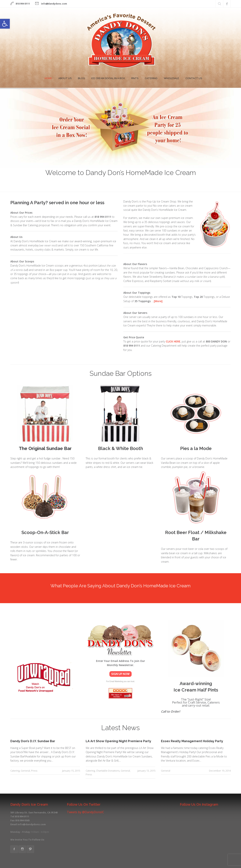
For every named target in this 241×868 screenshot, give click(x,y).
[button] (5, 24)
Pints (135, 78)
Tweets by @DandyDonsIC (85, 812)
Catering (151, 78)
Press (34, 771)
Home (48, 78)
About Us (65, 78)
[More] (158, 301)
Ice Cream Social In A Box (108, 78)
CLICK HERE (173, 341)
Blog (81, 78)
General (25, 771)
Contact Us (194, 78)
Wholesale (171, 78)
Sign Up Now (120, 674)
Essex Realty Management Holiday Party (192, 741)
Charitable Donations (108, 771)
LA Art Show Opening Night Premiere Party (118, 741)
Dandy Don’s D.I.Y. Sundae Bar (33, 741)
